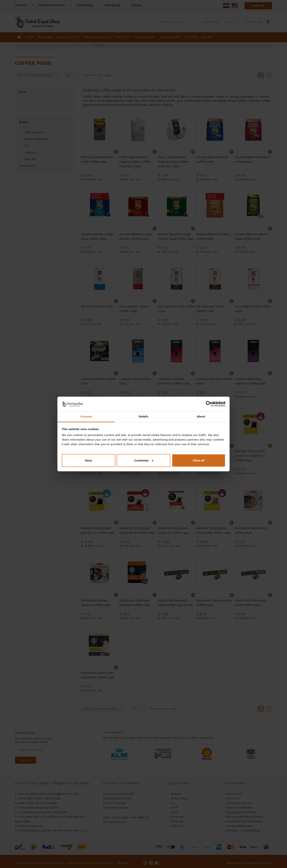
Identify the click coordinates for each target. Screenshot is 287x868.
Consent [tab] (86, 416)
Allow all (199, 460)
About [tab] (201, 416)
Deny (88, 460)
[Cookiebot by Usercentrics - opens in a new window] (209, 404)
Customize (144, 460)
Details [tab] (143, 416)
